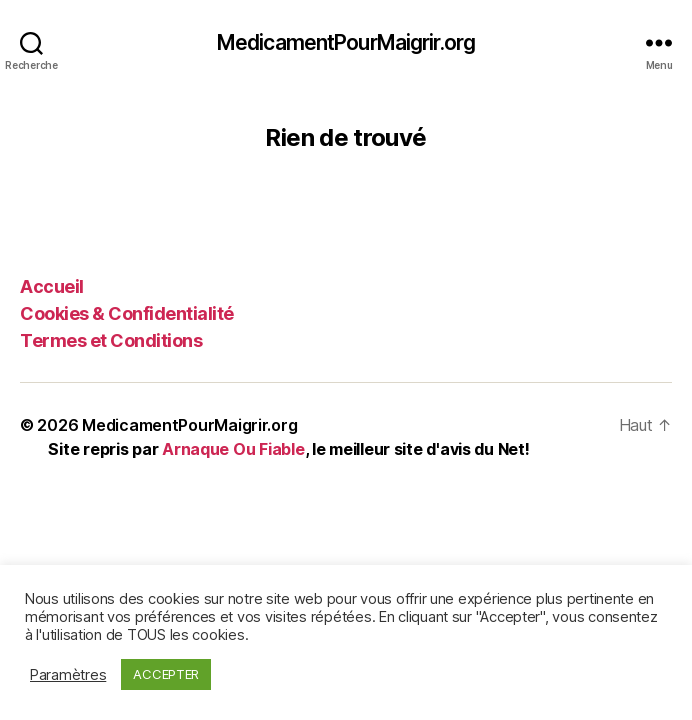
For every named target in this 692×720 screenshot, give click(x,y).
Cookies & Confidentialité (127, 313)
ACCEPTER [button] (166, 674)
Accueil (52, 286)
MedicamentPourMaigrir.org (346, 42)
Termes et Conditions (111, 340)
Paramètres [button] (68, 675)
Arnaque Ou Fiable (233, 449)
